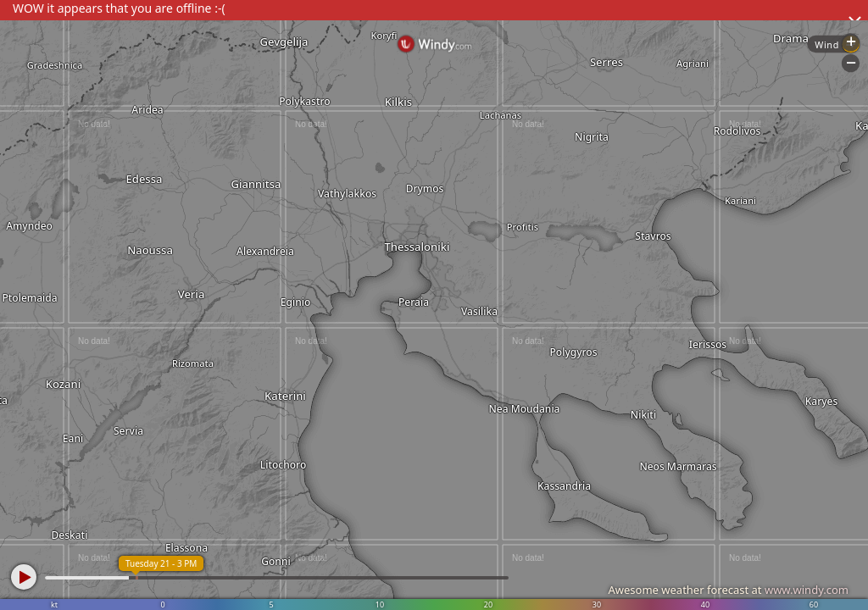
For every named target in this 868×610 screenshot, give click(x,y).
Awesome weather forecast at (728, 590)
